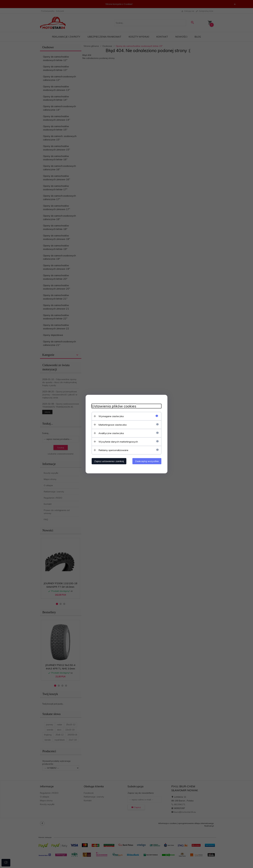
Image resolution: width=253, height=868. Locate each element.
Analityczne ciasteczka (111, 433)
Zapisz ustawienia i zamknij (109, 461)
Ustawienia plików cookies (114, 406)
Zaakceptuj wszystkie (147, 461)
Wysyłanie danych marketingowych (118, 441)
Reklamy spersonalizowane (113, 450)
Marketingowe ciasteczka (112, 425)
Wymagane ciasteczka (111, 416)
